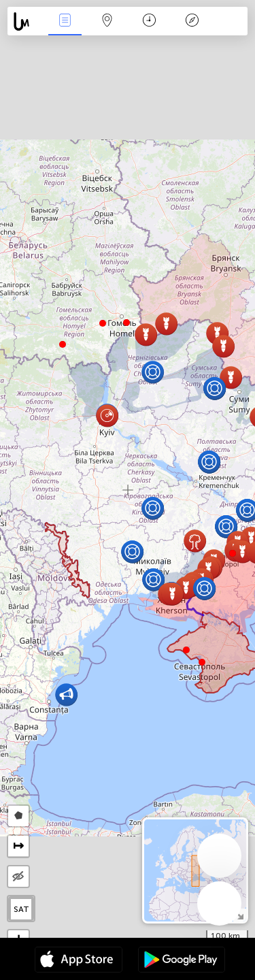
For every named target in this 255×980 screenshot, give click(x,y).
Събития (65, 21)
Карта (107, 21)
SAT (21, 909)
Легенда (192, 21)
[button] (103, 323)
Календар (149, 21)
